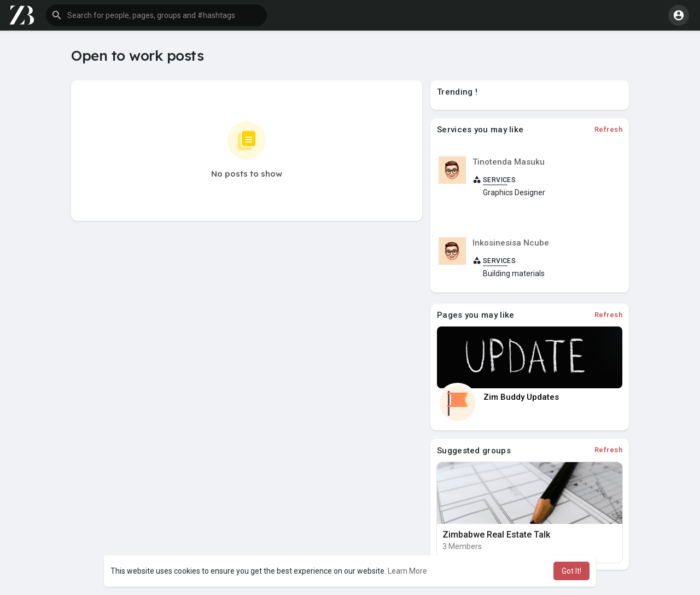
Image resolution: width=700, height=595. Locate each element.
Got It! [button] (571, 571)
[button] (156, 15)
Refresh (609, 129)
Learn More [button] (407, 571)
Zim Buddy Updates (521, 397)
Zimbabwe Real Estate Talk (496, 535)
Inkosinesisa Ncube (511, 243)
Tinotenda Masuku (509, 162)
